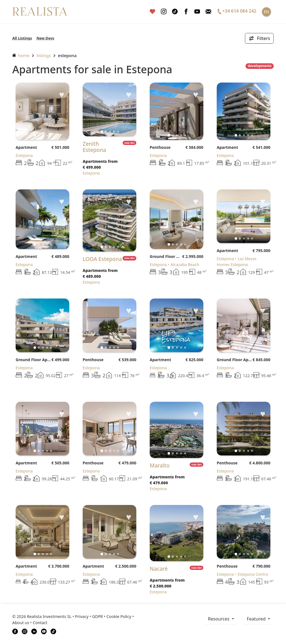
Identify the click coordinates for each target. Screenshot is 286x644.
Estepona (67, 55)
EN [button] (266, 12)
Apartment (26, 147)
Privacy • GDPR (89, 616)
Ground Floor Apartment (166, 256)
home (21, 55)
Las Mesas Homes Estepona (237, 262)
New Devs (46, 38)
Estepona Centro (253, 574)
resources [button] (219, 619)
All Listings (22, 38)
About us (21, 623)
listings (44, 55)
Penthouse (160, 147)
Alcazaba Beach (185, 265)
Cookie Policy (119, 616)
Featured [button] (257, 619)
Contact (40, 623)
